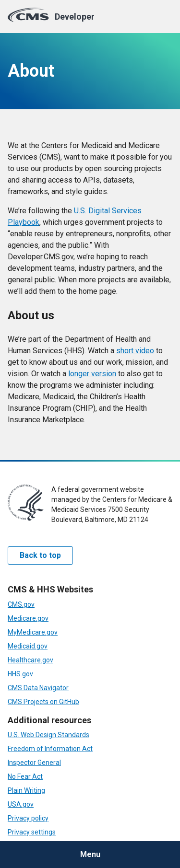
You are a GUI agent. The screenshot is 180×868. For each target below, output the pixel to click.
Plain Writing (26, 790)
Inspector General (34, 763)
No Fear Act (25, 776)
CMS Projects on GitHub (43, 702)
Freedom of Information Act (50, 749)
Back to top (40, 555)
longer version (92, 374)
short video (135, 351)
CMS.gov (21, 604)
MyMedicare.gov (33, 632)
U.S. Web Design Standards (48, 735)
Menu (90, 854)
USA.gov (21, 804)
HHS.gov (20, 674)
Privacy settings (32, 832)
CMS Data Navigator (38, 688)
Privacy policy (28, 818)
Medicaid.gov (28, 646)
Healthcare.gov (30, 660)
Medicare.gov (28, 618)
